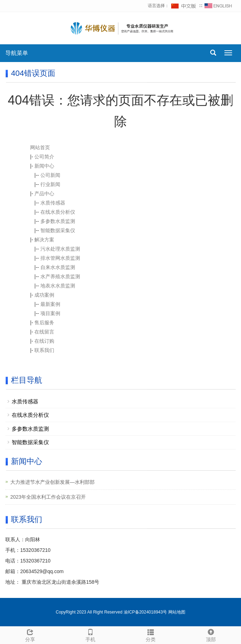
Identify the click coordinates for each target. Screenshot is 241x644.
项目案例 (50, 313)
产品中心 (44, 194)
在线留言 (44, 332)
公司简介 (44, 157)
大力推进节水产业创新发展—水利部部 (52, 482)
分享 (30, 634)
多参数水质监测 (58, 221)
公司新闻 (50, 175)
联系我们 (44, 350)
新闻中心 (44, 166)
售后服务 (44, 323)
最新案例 (50, 304)
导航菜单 (17, 53)
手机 (90, 634)
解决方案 (44, 240)
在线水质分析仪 (58, 212)
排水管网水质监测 (60, 258)
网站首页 (40, 147)
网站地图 (177, 612)
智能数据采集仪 (58, 230)
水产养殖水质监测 (60, 276)
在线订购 (44, 341)
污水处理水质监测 (60, 249)
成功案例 (44, 295)
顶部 (211, 634)
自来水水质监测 (58, 267)
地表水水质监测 (58, 286)
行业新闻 (50, 184)
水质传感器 (53, 203)
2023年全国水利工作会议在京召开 (48, 497)
